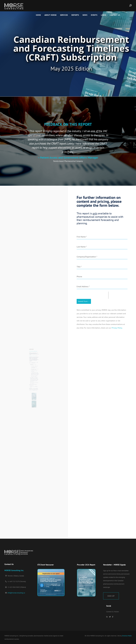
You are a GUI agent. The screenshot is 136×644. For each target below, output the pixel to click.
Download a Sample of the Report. (33, 362)
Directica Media (127, 636)
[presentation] (23, 149)
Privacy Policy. (117, 328)
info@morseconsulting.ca (16, 593)
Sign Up (111, 596)
